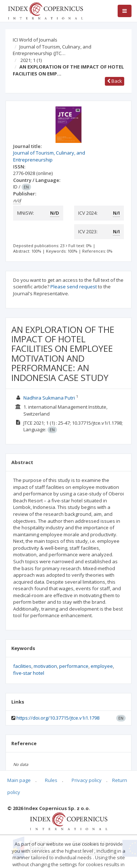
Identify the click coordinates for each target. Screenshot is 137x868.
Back (115, 81)
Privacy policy (87, 780)
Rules (51, 780)
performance (74, 666)
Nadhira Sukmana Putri (49, 398)
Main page (19, 780)
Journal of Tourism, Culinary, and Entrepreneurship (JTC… (52, 50)
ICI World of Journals (35, 40)
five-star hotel (29, 673)
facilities (22, 666)
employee (102, 666)
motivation (45, 666)
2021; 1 (31, 60)
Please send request (74, 287)
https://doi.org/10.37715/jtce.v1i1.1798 (58, 718)
